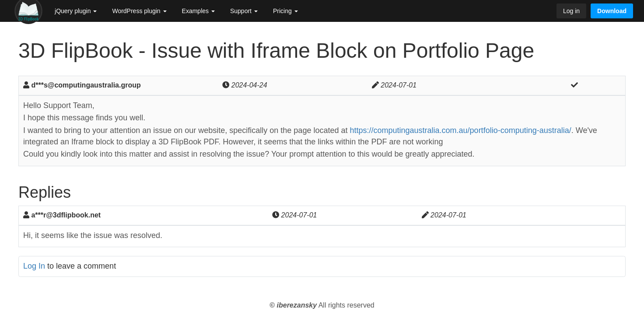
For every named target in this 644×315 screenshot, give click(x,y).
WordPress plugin (139, 11)
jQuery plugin (76, 11)
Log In (34, 266)
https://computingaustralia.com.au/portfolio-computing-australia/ (460, 130)
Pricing (285, 11)
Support (244, 11)
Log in (571, 11)
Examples (198, 11)
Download (612, 11)
